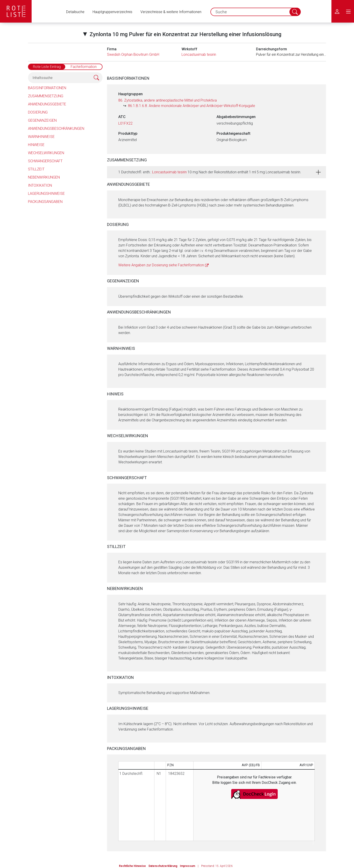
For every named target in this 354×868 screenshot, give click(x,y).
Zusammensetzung (46, 96)
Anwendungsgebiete (47, 104)
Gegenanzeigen (42, 120)
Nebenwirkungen (44, 177)
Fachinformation (84, 67)
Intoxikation (40, 185)
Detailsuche (75, 12)
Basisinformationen (47, 88)
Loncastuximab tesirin (199, 55)
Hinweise (36, 145)
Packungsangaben (45, 202)
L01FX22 (125, 123)
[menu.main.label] (348, 11)
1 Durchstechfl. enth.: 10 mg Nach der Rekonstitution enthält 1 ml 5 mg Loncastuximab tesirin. (210, 172)
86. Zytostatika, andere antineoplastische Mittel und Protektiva (168, 100)
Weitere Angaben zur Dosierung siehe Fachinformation (161, 265)
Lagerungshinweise (46, 194)
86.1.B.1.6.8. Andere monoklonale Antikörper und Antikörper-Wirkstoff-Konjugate (192, 106)
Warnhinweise (41, 137)
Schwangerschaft (45, 161)
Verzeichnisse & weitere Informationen (171, 12)
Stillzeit (36, 169)
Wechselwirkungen (46, 153)
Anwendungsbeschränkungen (56, 129)
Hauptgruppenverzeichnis (112, 12)
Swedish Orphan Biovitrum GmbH (133, 55)
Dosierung (38, 112)
